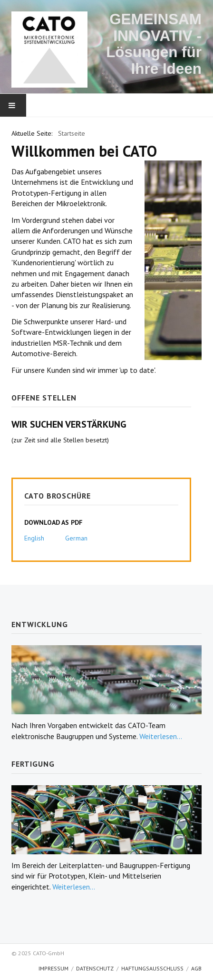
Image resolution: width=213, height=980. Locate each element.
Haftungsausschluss (152, 968)
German (76, 538)
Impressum (53, 968)
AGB (196, 968)
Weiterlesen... (161, 736)
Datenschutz (95, 968)
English (34, 538)
